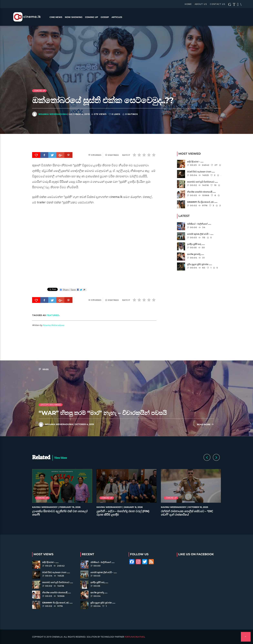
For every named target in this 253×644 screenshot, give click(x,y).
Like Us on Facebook (196, 554)
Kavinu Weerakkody (45, 507)
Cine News (56, 17)
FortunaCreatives (135, 637)
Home (188, 4)
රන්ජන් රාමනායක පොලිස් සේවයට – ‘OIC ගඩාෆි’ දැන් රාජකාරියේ (187, 513)
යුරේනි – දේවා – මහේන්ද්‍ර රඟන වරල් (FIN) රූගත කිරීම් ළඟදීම (123, 513)
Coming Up (92, 17)
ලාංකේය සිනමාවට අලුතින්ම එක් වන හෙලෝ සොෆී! (60, 513)
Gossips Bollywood (51, 405)
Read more (205, 425)
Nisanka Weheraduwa (53, 114)
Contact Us (218, 4)
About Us (201, 4)
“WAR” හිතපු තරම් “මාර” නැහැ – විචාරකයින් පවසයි (103, 413)
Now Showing (74, 17)
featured (53, 315)
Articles (117, 17)
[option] (62, 495)
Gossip (105, 17)
